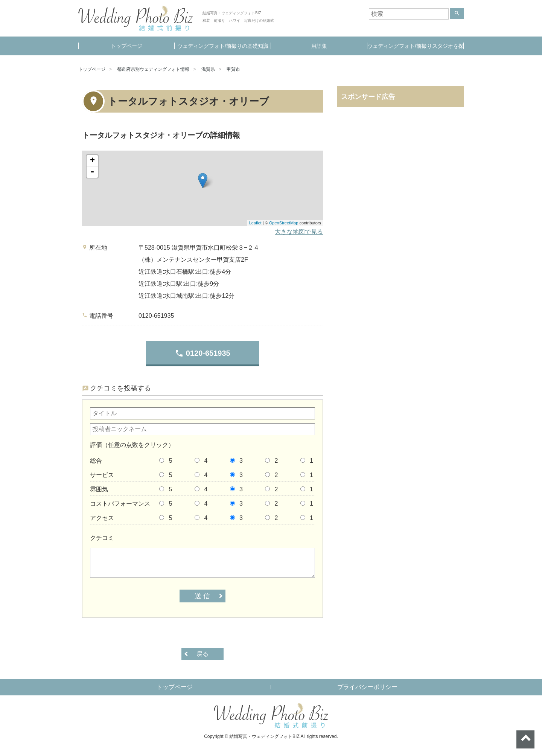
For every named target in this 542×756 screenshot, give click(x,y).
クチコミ (102, 538)
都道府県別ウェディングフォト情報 (153, 69)
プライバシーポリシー (367, 687)
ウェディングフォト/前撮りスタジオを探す (416, 49)
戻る (202, 654)
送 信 (202, 596)
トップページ (126, 46)
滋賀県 (208, 69)
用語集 (319, 46)
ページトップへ (525, 739)
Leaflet (255, 223)
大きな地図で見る (299, 232)
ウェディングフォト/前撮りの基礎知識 (223, 46)
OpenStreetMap (284, 223)
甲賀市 (233, 69)
